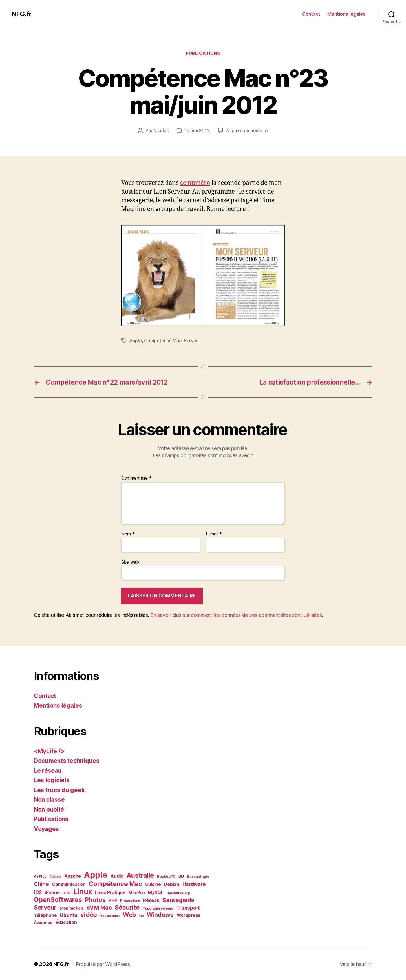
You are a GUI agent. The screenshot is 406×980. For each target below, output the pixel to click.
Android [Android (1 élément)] (55, 877)
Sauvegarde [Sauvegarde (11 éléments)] (178, 900)
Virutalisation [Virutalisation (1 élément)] (110, 916)
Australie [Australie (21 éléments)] (140, 875)
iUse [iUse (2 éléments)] (67, 893)
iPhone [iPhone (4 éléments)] (52, 893)
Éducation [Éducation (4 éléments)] (66, 922)
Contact (311, 14)
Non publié (49, 809)
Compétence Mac (163, 341)
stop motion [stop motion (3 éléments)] (71, 908)
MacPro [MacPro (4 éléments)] (136, 893)
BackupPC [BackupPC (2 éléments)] (166, 876)
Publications (203, 53)
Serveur (192, 341)
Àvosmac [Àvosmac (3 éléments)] (43, 922)
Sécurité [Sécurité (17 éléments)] (127, 907)
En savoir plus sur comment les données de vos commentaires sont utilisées (236, 615)
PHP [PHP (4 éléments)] (113, 900)
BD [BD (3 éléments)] (181, 876)
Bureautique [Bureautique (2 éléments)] (198, 876)
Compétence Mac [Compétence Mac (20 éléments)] (115, 884)
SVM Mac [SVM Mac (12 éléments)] (99, 908)
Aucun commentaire (247, 130)
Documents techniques (67, 761)
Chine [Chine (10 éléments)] (41, 884)
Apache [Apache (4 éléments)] (73, 876)
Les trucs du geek (59, 790)
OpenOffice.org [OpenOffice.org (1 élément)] (178, 893)
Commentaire (136, 478)
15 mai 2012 (197, 130)
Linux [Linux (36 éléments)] (83, 892)
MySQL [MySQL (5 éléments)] (156, 892)
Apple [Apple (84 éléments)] (96, 875)
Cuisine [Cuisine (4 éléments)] (153, 884)
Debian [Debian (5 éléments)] (171, 884)
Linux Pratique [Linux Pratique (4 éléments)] (110, 893)
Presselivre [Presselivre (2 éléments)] (130, 901)
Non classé (49, 800)
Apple (135, 341)
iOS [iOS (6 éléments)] (38, 892)
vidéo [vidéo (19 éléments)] (89, 915)
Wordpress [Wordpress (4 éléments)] (189, 915)
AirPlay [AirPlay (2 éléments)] (40, 876)
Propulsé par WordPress (103, 964)
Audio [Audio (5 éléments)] (117, 876)
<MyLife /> (49, 751)
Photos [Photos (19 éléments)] (95, 900)
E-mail (214, 534)
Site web (130, 562)
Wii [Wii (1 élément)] (141, 916)
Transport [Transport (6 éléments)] (188, 908)
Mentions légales (347, 14)
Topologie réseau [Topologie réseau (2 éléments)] (158, 908)
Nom (128, 534)
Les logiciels (52, 780)
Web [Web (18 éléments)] (129, 915)
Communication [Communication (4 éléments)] (69, 884)
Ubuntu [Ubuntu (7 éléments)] (69, 915)
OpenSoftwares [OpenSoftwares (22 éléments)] (58, 900)
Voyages (46, 829)
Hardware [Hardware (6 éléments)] (194, 884)
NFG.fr (21, 14)
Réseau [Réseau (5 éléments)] (151, 900)
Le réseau (48, 771)
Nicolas (161, 130)
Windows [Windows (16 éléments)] (160, 915)
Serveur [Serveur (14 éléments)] (45, 907)
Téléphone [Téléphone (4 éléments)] (45, 915)
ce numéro (195, 183)
